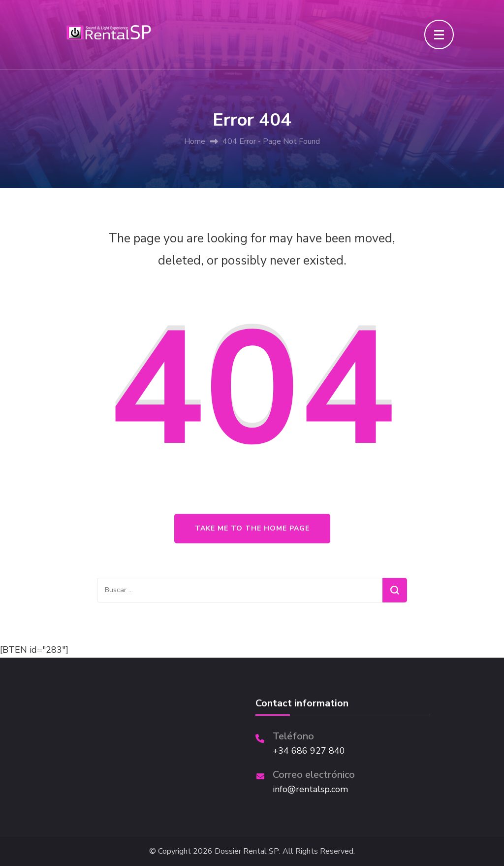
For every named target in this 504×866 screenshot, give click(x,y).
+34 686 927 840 (309, 751)
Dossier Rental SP (247, 851)
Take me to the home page (252, 528)
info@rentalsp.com (310, 789)
